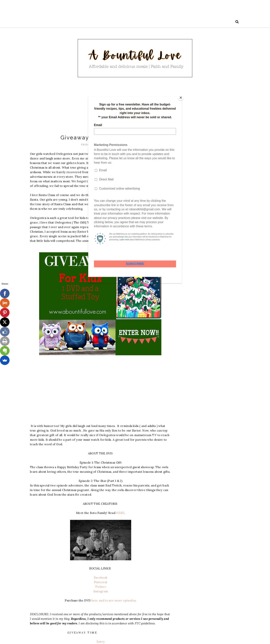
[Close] (181, 98)
